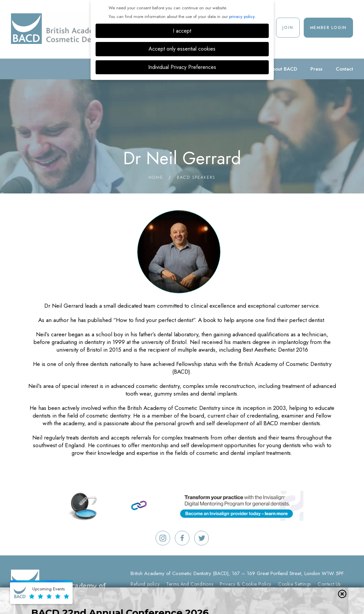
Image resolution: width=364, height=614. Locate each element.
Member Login (329, 28)
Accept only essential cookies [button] (182, 49)
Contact (344, 69)
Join (288, 28)
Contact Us (329, 584)
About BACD (283, 69)
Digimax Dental (269, 595)
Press (316, 69)
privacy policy (242, 16)
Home (156, 177)
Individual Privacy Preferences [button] (182, 67)
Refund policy (145, 584)
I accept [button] (182, 31)
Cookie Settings (295, 584)
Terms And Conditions (190, 584)
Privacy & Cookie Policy (246, 584)
